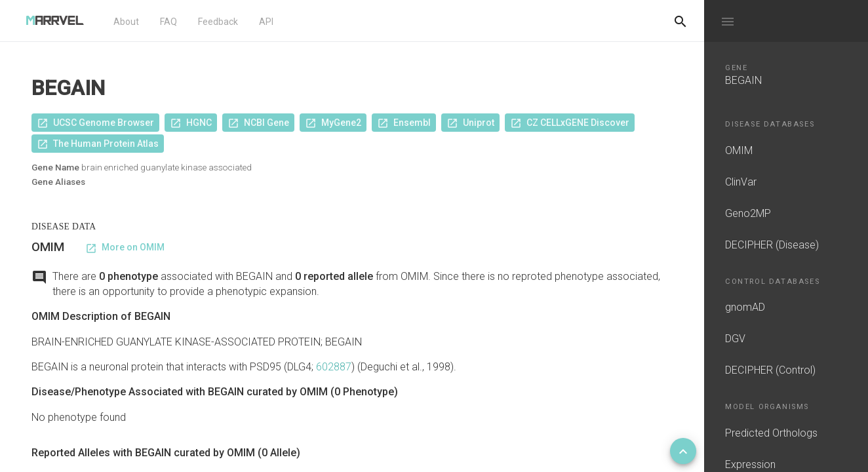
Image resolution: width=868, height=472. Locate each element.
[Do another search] (681, 21)
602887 (334, 367)
